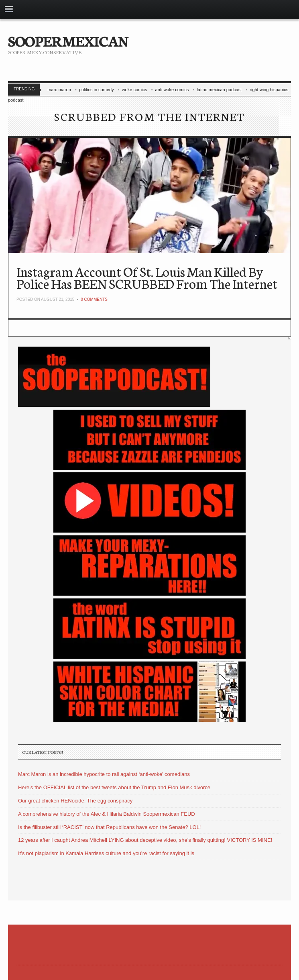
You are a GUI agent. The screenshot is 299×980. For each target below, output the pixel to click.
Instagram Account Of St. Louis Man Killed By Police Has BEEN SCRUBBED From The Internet (147, 277)
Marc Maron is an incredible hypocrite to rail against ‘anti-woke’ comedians (104, 774)
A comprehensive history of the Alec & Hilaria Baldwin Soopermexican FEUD (107, 814)
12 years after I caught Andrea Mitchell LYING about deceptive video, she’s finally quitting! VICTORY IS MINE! (145, 840)
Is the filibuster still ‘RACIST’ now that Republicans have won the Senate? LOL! (109, 827)
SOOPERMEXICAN (68, 40)
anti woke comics (172, 90)
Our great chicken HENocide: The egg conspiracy (75, 801)
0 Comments (94, 299)
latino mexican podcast (219, 90)
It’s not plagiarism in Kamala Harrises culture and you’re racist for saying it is (106, 853)
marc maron (59, 90)
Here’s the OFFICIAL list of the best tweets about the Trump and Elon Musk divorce (114, 787)
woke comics (135, 90)
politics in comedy (97, 90)
